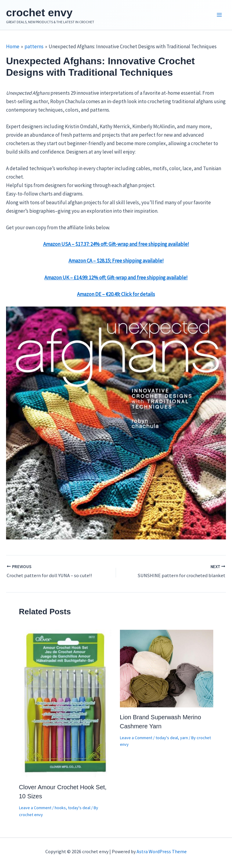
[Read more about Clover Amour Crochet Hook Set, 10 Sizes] (66, 704)
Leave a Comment (35, 809)
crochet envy (47, 13)
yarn (184, 739)
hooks (60, 809)
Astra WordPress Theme (162, 851)
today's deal (79, 809)
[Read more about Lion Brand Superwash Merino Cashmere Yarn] (167, 669)
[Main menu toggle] (219, 16)
